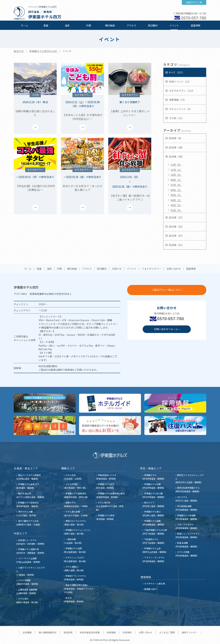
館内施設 (110, 25)
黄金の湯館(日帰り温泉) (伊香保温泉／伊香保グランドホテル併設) (79, 589)
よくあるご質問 (167, 632)
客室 (46, 25)
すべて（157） (177, 72)
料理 (89, 25)
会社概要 (27, 632)
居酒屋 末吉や (151, 589)
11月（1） (176, 170)
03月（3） (176, 205)
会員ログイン (193, 2)
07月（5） (176, 185)
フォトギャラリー (151, 269)
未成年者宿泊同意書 (90, 632)
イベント (174, 25)
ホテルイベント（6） (180, 109)
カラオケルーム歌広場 (155, 583)
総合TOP (19, 51)
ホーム (24, 25)
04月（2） (176, 200)
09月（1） (176, 180)
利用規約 (127, 632)
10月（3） (176, 175)
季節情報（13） (177, 100)
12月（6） (176, 165)
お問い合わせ (174, 269)
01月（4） (176, 210)
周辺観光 (153, 25)
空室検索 (196, 25)
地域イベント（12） (180, 82)
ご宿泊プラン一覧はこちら (166, 290)
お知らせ (117, 269)
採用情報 (111, 632)
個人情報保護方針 (48, 632)
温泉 (67, 25)
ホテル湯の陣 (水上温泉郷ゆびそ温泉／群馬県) (110, 506)
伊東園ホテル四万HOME (43, 51)
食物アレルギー (190, 632)
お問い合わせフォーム (166, 329)
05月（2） (176, 195)
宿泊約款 (68, 632)
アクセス (131, 25)
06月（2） (176, 190)
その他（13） (176, 118)
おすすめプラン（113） (182, 91)
